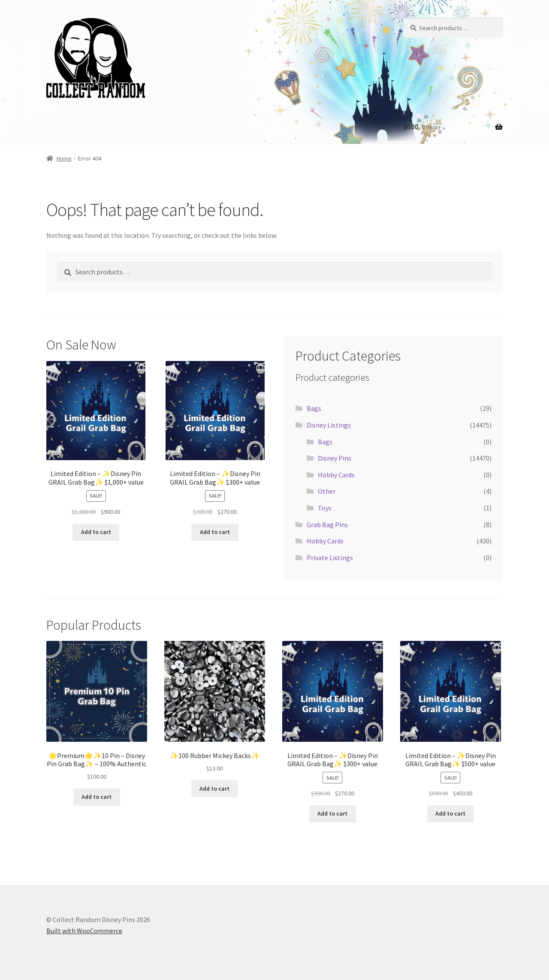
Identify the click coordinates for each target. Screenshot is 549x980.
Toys (325, 508)
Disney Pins (335, 458)
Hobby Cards (336, 475)
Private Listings (330, 558)
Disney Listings (329, 425)
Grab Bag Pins (327, 525)
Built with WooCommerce (84, 931)
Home (64, 158)
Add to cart (96, 532)
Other (327, 491)
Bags (314, 408)
